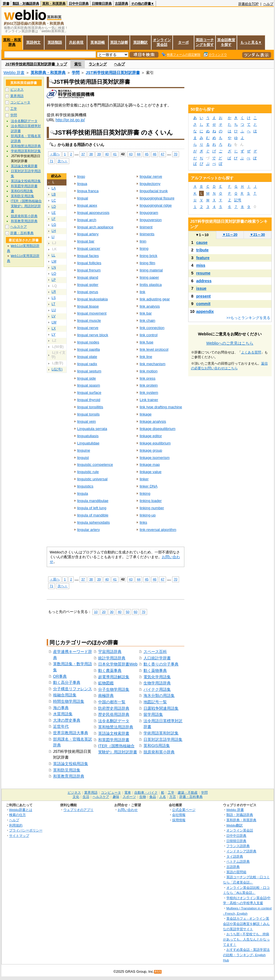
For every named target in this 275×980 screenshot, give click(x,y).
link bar (146, 313)
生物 (143, 797)
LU (54, 310)
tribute (203, 250)
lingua (82, 184)
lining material (151, 270)
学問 (76, 73)
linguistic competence (95, 465)
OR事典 (60, 676)
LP (54, 280)
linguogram (149, 213)
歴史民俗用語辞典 (114, 714)
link (142, 292)
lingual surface (89, 393)
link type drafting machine (161, 407)
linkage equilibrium (155, 443)
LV (54, 316)
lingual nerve (88, 328)
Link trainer (149, 400)
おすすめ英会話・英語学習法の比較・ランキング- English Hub (246, 955)
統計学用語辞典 (112, 658)
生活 (86, 797)
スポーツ (129, 797)
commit (203, 304)
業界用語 (17, 96)
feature (203, 258)
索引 (78, 64)
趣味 (116, 797)
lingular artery (89, 530)
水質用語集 (63, 714)
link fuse (146, 342)
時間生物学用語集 (69, 701)
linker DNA (148, 486)
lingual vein (87, 421)
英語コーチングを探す (205, 42)
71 (52, 161)
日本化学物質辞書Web (118, 664)
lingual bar (86, 241)
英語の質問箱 (236, 872)
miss (201, 265)
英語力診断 (119, 42)
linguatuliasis (88, 436)
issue (201, 288)
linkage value (151, 472)
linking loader (151, 501)
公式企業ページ (184, 810)
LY (54, 335)
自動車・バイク (146, 793)
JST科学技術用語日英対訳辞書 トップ (36, 64)
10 (96, 612)
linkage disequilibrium (158, 429)
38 (91, 154)
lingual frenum (89, 270)
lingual (83, 198)
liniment (146, 227)
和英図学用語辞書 (114, 740)
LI (53, 237)
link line (146, 357)
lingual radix (87, 364)
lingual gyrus (88, 292)
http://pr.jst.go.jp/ (70, 120)
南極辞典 (106, 696)
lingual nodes (88, 342)
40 (107, 154)
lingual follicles (89, 263)
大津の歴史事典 (67, 720)
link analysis (150, 306)
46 (155, 154)
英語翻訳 (140, 42)
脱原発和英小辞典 (159, 752)
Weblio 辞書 (14, 73)
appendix (205, 311)
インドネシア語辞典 (241, 851)
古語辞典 (122, 4)
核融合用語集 (65, 695)
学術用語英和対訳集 (161, 733)
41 (115, 154)
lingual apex (87, 205)
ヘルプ (268, 4)
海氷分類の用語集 (159, 696)
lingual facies (88, 256)
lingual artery (88, 234)
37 (83, 154)
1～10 (202, 235)
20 (104, 612)
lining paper (149, 277)
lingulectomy (150, 184)
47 (163, 154)
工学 (14, 109)
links (143, 522)
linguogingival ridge (156, 205)
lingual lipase (88, 306)
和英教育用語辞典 (69, 776)
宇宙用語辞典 (110, 652)
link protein (149, 385)
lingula (83, 493)
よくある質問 (251, 352)
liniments (147, 234)
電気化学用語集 (157, 677)
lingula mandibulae (93, 501)
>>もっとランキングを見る (248, 318)
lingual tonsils (89, 414)
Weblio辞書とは (21, 810)
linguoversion (151, 220)
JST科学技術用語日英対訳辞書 (113, 73)
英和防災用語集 (67, 770)
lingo (81, 176)
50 (127, 612)
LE (54, 213)
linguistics (85, 486)
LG (54, 225)
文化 (76, 797)
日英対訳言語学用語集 (163, 739)
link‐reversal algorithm (158, 530)
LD (54, 207)
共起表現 (76, 42)
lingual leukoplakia (93, 299)
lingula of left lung (92, 508)
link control (148, 335)
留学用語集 (153, 714)
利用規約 (16, 825)
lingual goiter (88, 285)
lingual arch (87, 220)
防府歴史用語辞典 (114, 708)
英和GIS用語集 (157, 746)
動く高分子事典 (67, 682)
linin (143, 241)
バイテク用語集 (157, 689)
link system (149, 393)
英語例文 (33, 42)
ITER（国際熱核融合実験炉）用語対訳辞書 (26, 206)
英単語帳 (98, 42)
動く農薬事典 (110, 670)
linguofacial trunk (154, 191)
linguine (84, 450)
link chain (147, 321)
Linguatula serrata (92, 429)
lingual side (87, 378)
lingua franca (88, 191)
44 (139, 154)
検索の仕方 (18, 815)
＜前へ (55, 154)
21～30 (257, 235)
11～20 (230, 235)
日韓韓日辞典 (102, 4)
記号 (238, 200)
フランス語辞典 (238, 846)
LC (54, 201)
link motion (148, 371)
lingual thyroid (89, 400)
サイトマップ (19, 836)
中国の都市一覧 (112, 702)
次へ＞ (63, 161)
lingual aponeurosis (93, 213)
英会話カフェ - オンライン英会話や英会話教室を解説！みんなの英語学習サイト (246, 924)
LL (54, 255)
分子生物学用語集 (114, 689)
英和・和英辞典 (54, 4)
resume (203, 273)
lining (144, 248)
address (204, 281)
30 (112, 612)
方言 (173, 797)
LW (54, 322)
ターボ (183, 42)
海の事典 (61, 708)
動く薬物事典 (155, 670)
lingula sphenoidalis (94, 522)
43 (131, 154)
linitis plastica (151, 285)
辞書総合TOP (248, 4)
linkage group (151, 450)
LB (54, 194)
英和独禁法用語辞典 (116, 727)
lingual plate (87, 357)
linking (145, 493)
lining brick (148, 256)
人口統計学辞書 (157, 658)
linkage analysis (153, 421)
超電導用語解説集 (114, 677)
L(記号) (57, 369)
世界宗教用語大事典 (71, 733)
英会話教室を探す (226, 42)
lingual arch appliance (95, 227)
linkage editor (151, 436)
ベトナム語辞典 (238, 861)
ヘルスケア (19, 227)
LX (54, 328)
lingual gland (88, 277)
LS (54, 298)
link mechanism (153, 364)
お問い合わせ (128, 810)
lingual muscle (89, 321)
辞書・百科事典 (22, 233)
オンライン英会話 (162, 42)
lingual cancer (89, 248)
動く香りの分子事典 (161, 664)
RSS (158, 972)
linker (144, 479)
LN (54, 268)
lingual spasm (89, 385)
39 (99, 154)
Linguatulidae (88, 443)
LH (54, 231)
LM (54, 261)
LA (54, 188)
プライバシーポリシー (26, 830)
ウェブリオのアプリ (78, 810)
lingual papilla (89, 349)
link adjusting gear (155, 299)
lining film (147, 263)
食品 (153, 797)
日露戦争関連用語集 (161, 708)
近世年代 (61, 726)
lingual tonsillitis (90, 407)
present (204, 296)
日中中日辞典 (79, 4)
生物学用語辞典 (157, 683)
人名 (163, 797)
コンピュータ (20, 102)
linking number (152, 508)
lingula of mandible (93, 515)
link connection (152, 328)
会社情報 (179, 815)
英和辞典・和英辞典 (48, 73)
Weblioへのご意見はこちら (230, 343)
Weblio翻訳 (235, 825)
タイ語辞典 (235, 856)
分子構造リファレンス (73, 689)
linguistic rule (88, 472)
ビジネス (17, 90)
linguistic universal (92, 479)
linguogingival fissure (157, 198)
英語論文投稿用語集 (71, 764)
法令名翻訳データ (114, 721)
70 (176, 154)
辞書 (6, 4)
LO (54, 274)
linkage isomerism (155, 458)
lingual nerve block (93, 335)
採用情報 (179, 820)
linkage (146, 414)
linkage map (150, 465)
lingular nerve (151, 176)
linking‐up (148, 515)
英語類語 (55, 42)
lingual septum (89, 371)
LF (54, 219)
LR (54, 292)
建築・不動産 (188, 793)
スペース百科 (155, 652)
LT (54, 304)
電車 (128, 793)
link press (148, 378)
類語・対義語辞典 (26, 4)
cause (202, 242)
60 (136, 612)
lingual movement (92, 313)
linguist (83, 458)
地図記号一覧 (155, 702)
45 (147, 154)
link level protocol (154, 349)
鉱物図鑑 (106, 683)
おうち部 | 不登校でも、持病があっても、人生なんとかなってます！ (246, 939)
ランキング (98, 64)
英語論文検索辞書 (114, 733)
